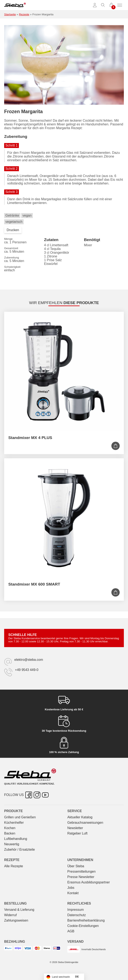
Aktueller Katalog (80, 817)
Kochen (10, 828)
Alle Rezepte (14, 866)
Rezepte (24, 14)
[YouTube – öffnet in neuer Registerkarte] (45, 795)
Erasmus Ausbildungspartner (89, 882)
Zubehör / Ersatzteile (20, 850)
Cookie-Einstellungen (83, 926)
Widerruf (10, 915)
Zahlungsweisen (16, 920)
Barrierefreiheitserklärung (86, 920)
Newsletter (75, 828)
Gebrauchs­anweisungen (85, 823)
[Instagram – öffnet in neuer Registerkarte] (37, 795)
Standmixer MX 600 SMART (34, 584)
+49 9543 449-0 (27, 670)
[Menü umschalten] (120, 5)
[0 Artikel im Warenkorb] (111, 5)
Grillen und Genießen (20, 817)
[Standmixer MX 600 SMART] (64, 518)
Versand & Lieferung (19, 910)
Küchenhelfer (14, 823)
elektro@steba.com (29, 660)
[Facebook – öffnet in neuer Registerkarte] (29, 795)
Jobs (71, 888)
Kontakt (73, 893)
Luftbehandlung (16, 839)
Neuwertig (12, 844)
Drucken (13, 230)
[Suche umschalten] (103, 5)
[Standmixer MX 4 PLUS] (64, 371)
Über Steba (76, 866)
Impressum (76, 910)
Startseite (10, 14)
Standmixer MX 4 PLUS (30, 438)
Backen (10, 833)
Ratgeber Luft (77, 833)
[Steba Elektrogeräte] (15, 5)
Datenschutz (77, 915)
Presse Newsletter (81, 877)
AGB (71, 931)
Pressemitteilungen (81, 871)
